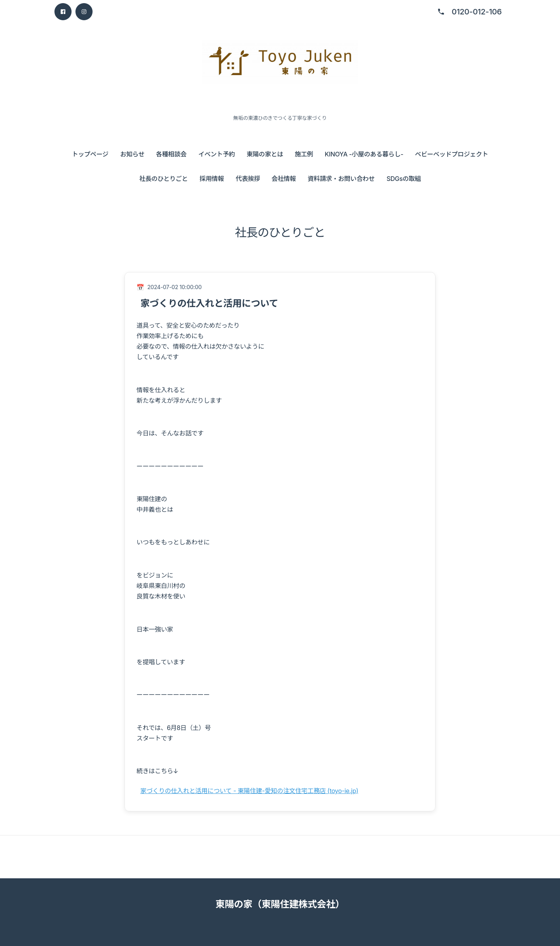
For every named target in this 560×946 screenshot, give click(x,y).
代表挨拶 (248, 179)
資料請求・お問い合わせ (341, 179)
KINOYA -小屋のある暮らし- (364, 154)
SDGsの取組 (404, 179)
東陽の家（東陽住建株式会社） (280, 904)
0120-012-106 (477, 12)
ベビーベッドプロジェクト (451, 154)
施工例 (304, 154)
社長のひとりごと (164, 179)
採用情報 (212, 179)
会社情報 (284, 179)
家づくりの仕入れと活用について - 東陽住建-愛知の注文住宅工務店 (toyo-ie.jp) (249, 791)
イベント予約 (217, 154)
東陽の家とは (265, 154)
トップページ (90, 154)
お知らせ (132, 154)
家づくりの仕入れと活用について (209, 303)
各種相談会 (171, 154)
